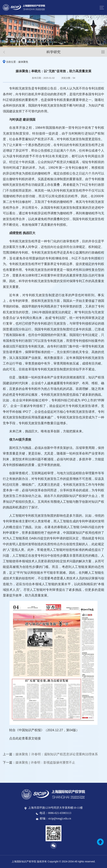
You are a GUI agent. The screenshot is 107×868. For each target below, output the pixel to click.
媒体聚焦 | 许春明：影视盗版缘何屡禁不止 (45, 763)
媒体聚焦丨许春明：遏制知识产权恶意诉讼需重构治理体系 (57, 754)
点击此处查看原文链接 (25, 738)
